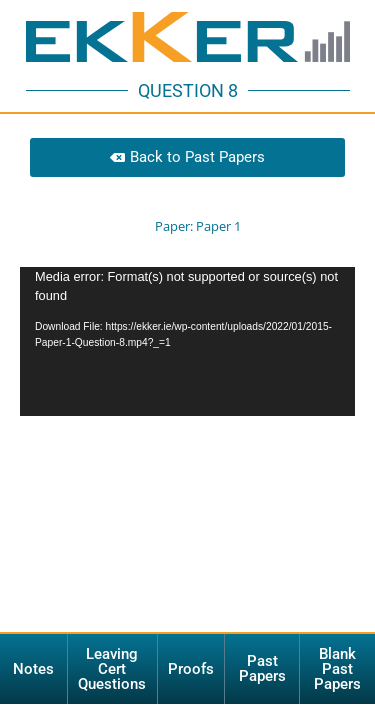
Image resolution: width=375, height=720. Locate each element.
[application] (187, 341)
